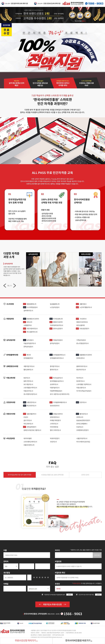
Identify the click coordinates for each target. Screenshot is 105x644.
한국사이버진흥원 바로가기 (79, 641)
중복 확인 (97, 555)
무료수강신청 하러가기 (26, 641)
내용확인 (70, 595)
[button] (5, 286)
